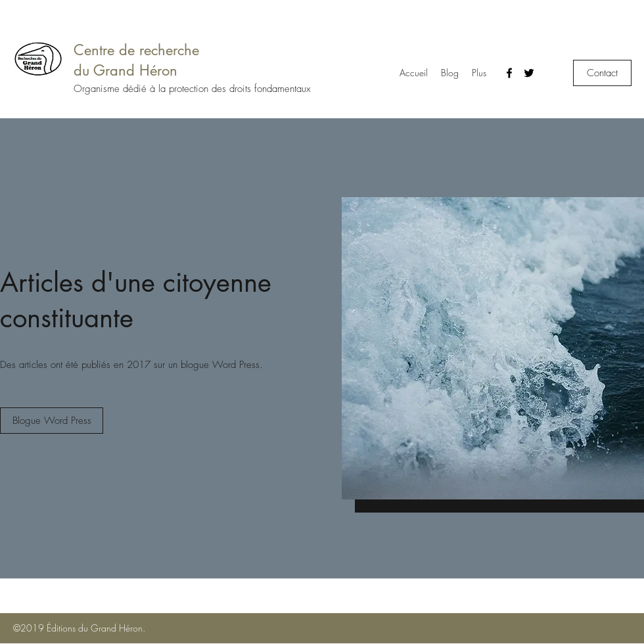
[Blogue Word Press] (52, 421)
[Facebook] (509, 73)
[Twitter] (529, 73)
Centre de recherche (136, 50)
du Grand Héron (126, 70)
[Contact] (602, 73)
